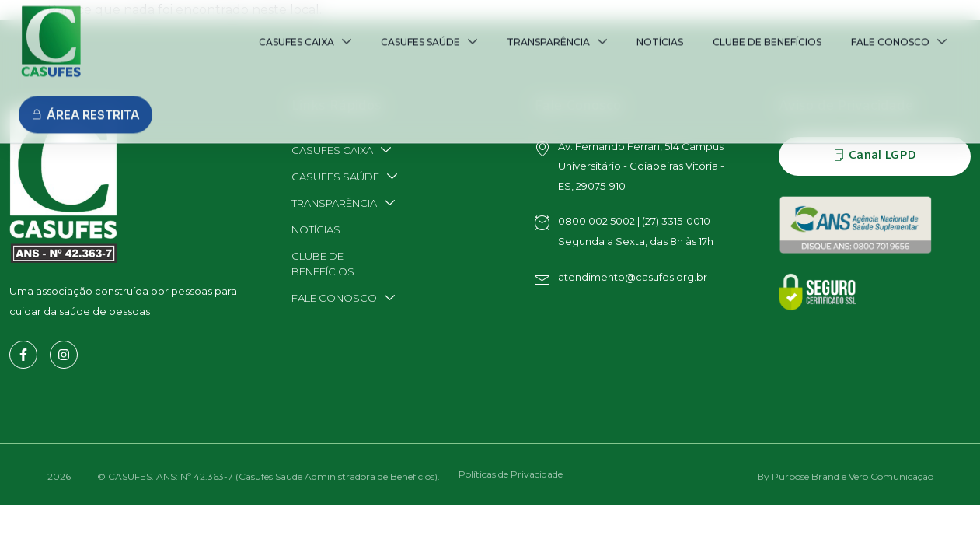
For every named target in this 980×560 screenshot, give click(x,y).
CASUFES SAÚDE (429, 27)
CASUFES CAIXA (305, 27)
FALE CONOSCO (899, 27)
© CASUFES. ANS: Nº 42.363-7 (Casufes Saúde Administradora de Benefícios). (269, 476)
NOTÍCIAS (660, 27)
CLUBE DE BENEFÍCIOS (767, 27)
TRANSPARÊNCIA (557, 27)
